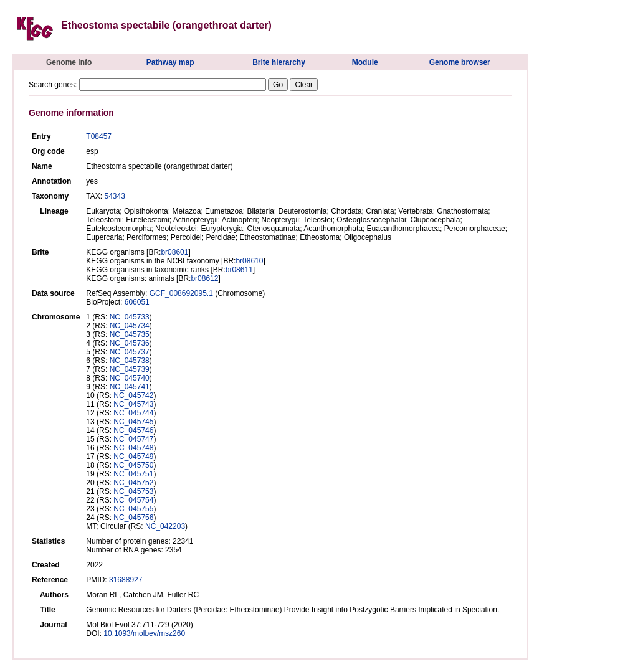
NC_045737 (130, 352)
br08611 (239, 270)
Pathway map (170, 62)
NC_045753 (133, 491)
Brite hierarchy (279, 62)
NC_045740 (130, 378)
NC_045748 (133, 448)
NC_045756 (133, 518)
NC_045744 (133, 413)
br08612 (204, 278)
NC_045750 (133, 465)
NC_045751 (133, 474)
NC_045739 (130, 369)
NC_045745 (133, 422)
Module (365, 62)
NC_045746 (133, 430)
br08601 (174, 252)
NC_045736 (130, 343)
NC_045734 (130, 326)
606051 (137, 302)
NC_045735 (130, 334)
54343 (114, 196)
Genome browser (460, 62)
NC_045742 (133, 395)
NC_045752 (133, 483)
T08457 (99, 136)
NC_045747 (133, 439)
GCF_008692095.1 (181, 293)
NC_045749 (133, 457)
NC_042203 (165, 526)
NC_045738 (130, 361)
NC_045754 (133, 500)
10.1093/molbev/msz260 (144, 633)
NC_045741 (130, 387)
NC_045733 (130, 317)
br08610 (249, 261)
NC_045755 (133, 509)
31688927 (126, 580)
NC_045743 (133, 404)
